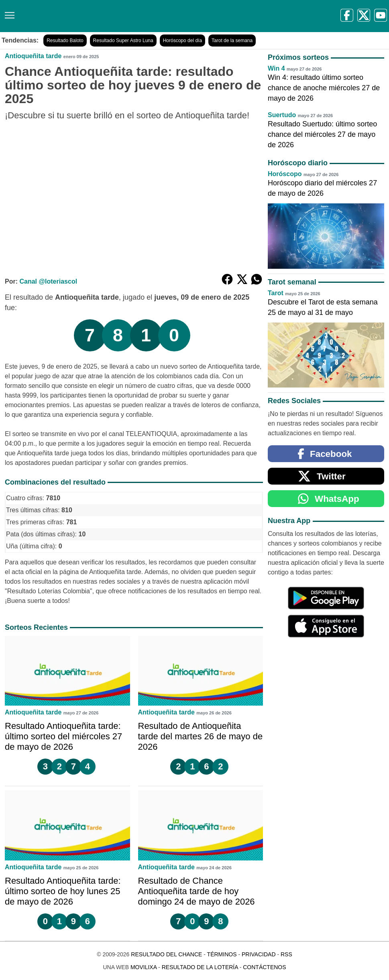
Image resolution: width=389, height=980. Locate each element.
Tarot (276, 293)
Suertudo (282, 115)
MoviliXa (144, 967)
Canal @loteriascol (48, 281)
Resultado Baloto (65, 41)
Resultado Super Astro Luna (123, 41)
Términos (222, 954)
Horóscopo (285, 174)
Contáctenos (264, 967)
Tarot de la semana (232, 41)
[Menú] (8, 12)
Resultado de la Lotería (200, 967)
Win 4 (276, 68)
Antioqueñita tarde (33, 56)
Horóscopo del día (182, 41)
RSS (286, 954)
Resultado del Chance (166, 954)
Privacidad (259, 954)
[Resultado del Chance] (116, 16)
